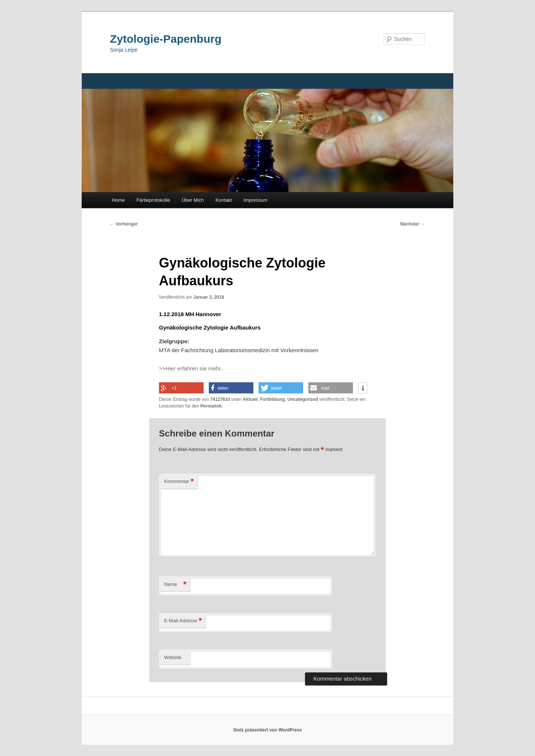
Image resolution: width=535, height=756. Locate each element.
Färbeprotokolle (153, 200)
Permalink (211, 406)
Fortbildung (273, 399)
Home (118, 200)
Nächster (413, 224)
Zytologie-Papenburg (166, 39)
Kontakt (224, 200)
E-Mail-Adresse (183, 621)
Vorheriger (124, 224)
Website (173, 657)
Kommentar (179, 482)
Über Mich (193, 200)
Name (175, 585)
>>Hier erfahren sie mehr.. (191, 368)
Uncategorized (303, 399)
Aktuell (250, 399)
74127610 (220, 399)
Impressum (256, 200)
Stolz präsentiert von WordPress (267, 730)
